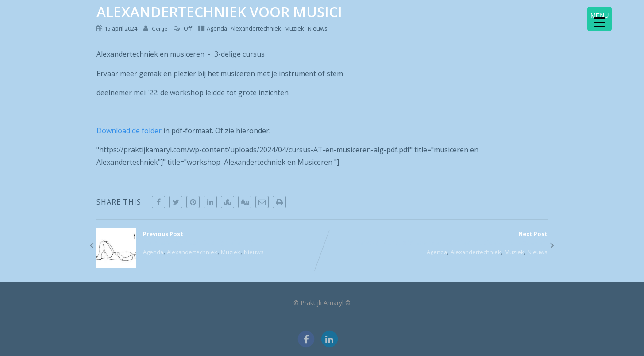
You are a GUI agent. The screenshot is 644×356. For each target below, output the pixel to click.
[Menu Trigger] (600, 19)
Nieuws (318, 28)
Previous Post (209, 238)
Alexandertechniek (256, 28)
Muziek (294, 28)
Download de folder (129, 131)
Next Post (435, 238)
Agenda (217, 28)
